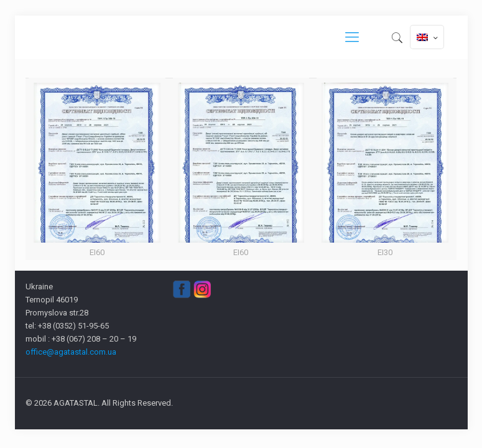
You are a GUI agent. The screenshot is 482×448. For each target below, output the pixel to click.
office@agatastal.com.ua (71, 352)
